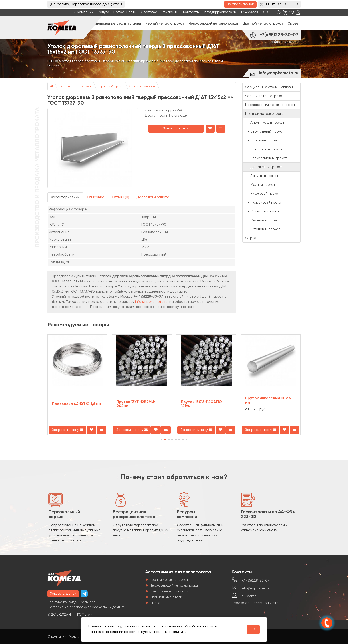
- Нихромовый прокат (264, 203)
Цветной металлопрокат (263, 24)
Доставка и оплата (153, 197)
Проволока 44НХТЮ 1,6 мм (77, 404)
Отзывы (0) (120, 197)
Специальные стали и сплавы (117, 24)
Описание (96, 197)
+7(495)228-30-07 (255, 12)
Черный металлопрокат (165, 24)
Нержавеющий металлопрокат (213, 24)
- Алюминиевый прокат (265, 123)
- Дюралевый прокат (264, 167)
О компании (84, 12)
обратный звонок (286, 42)
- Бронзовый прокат (263, 140)
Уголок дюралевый (142, 87)
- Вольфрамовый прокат (266, 158)
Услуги (104, 12)
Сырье (293, 24)
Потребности (125, 12)
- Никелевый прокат (263, 194)
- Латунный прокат (262, 176)
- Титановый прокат (263, 229)
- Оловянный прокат (263, 211)
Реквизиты (170, 12)
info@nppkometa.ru (220, 12)
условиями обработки (184, 626)
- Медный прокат (260, 185)
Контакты (191, 12)
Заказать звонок (240, 4)
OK (253, 629)
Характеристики (65, 197)
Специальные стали (166, 597)
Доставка (149, 12)
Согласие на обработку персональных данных (86, 607)
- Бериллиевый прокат (265, 132)
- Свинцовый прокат (263, 220)
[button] (162, 440)
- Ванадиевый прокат (264, 149)
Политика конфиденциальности (72, 602)
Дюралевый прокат (110, 87)
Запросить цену (176, 128)
